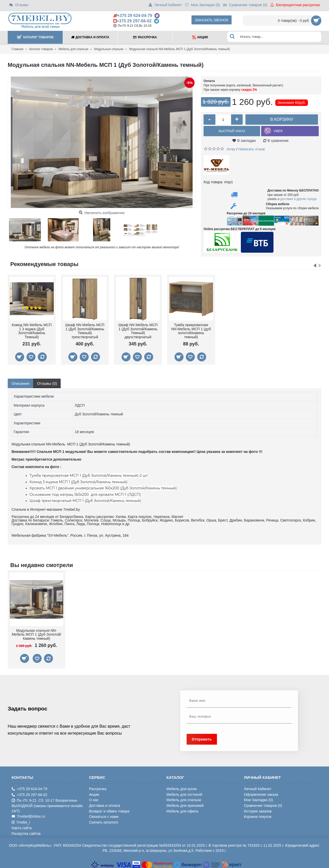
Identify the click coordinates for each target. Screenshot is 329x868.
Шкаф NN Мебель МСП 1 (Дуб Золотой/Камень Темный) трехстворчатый (85, 330)
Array (231, 148)
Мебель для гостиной (184, 793)
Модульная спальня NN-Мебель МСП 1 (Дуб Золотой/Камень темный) (36, 633)
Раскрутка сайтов (26, 832)
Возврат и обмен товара (109, 810)
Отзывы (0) (47, 382)
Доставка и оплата (104, 804)
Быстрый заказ (232, 131)
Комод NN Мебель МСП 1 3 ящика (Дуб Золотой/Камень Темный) (32, 330)
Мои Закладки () (258, 799)
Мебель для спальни (184, 799)
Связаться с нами (104, 815)
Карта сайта (22, 827)
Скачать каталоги (103, 821)
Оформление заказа (261, 793)
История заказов (258, 810)
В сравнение (278, 141)
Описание (20, 382)
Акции (94, 793)
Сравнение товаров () (263, 804)
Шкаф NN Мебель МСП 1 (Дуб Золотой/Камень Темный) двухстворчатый (138, 330)
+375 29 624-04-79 (135, 16)
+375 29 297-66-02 (134, 21)
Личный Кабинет (258, 787)
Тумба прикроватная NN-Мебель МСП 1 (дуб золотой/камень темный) (191, 330)
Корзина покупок (258, 815)
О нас (94, 799)
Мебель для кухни (182, 787)
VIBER (278, 131)
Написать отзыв (252, 148)
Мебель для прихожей (185, 804)
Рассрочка (98, 787)
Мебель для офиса (182, 810)
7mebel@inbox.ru (28, 815)
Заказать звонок (212, 20)
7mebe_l (21, 821)
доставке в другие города (298, 198)
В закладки (246, 141)
